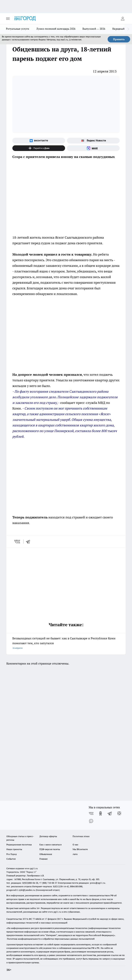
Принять (119, 39)
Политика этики (81, 836)
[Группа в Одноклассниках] (100, 813)
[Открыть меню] (8, 19)
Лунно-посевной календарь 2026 (56, 29)
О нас (75, 845)
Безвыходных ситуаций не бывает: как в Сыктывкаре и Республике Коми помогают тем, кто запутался (66, 643)
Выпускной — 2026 (94, 29)
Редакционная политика (19, 845)
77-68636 (37, 919)
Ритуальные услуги (18, 29)
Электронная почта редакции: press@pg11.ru (81, 883)
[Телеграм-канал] (110, 813)
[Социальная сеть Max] (93, 148)
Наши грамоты (14, 849)
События (11, 859)
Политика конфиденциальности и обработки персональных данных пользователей (51, 939)
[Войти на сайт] (123, 19)
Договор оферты (48, 836)
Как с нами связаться (50, 845)
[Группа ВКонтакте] (39, 141)
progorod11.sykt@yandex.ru (21, 890)
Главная (43, 859)
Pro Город (12, 854)
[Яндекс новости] (93, 141)
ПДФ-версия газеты (50, 849)
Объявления (46, 854)
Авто (75, 854)
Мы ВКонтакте (80, 849)
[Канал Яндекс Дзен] (39, 148)
